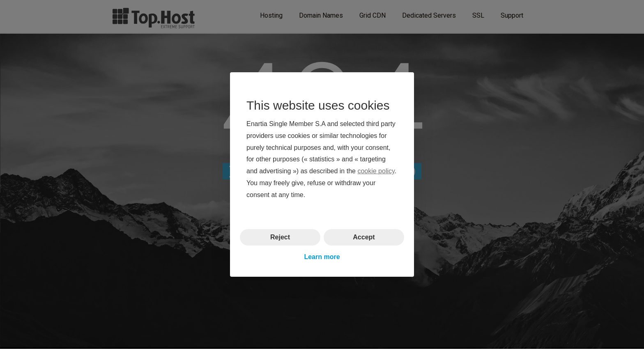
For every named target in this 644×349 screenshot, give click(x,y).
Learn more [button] (322, 257)
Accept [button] (364, 237)
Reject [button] (280, 237)
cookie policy (376, 171)
